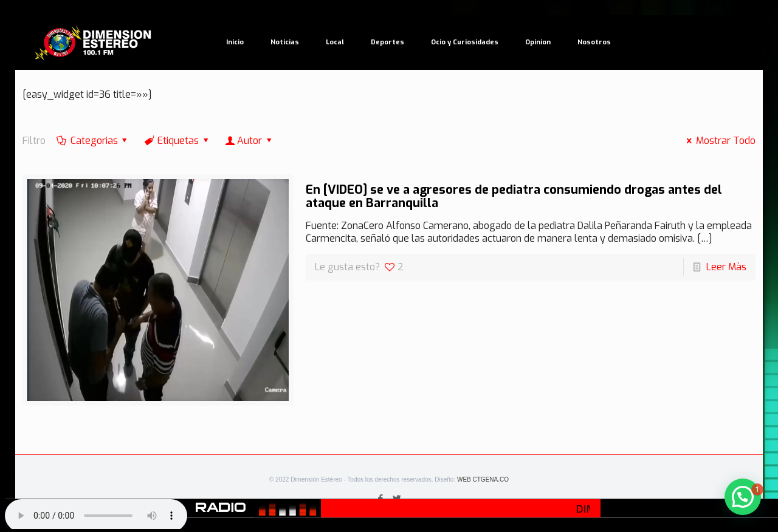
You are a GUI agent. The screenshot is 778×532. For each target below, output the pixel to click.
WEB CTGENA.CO (483, 479)
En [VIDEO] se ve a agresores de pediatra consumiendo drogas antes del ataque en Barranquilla (514, 196)
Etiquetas (177, 141)
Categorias (93, 141)
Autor (250, 141)
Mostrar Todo (718, 141)
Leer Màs (726, 267)
